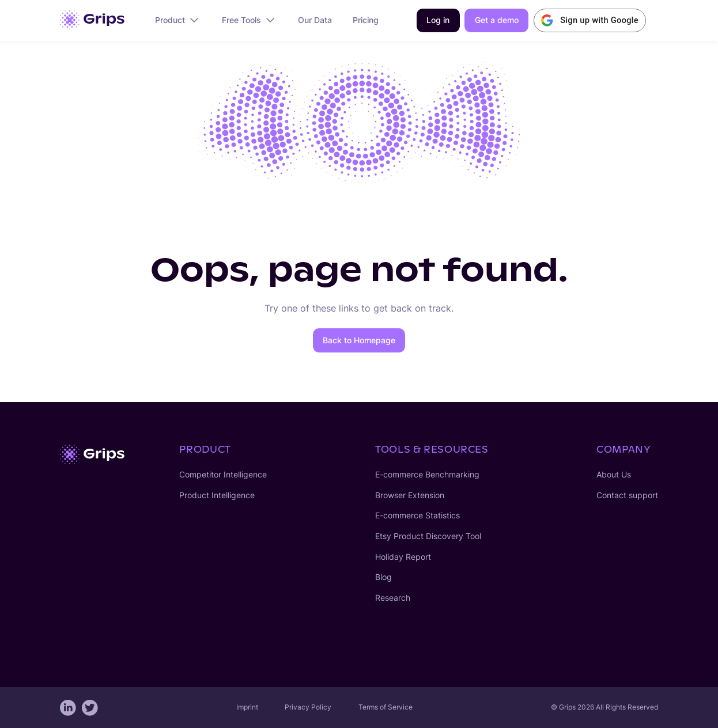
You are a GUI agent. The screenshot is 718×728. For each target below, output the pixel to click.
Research (393, 598)
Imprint (247, 707)
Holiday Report (403, 557)
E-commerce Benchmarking (427, 475)
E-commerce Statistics (417, 515)
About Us (614, 475)
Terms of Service (386, 707)
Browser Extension (410, 495)
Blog (383, 577)
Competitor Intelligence (223, 475)
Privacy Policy (308, 707)
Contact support (627, 495)
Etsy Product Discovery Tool (428, 536)
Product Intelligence (217, 495)
